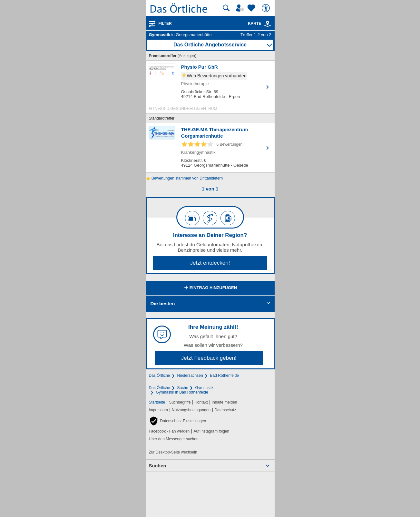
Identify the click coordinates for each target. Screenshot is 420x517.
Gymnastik (205, 388)
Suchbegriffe (180, 402)
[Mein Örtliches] (241, 8)
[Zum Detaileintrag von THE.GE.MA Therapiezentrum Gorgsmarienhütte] (210, 148)
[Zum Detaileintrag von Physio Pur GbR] (210, 89)
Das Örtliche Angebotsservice (210, 45)
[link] (268, 24)
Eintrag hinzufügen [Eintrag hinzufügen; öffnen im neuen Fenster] (210, 288)
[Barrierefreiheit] (267, 8)
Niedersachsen (190, 376)
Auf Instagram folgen (211, 431)
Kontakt (201, 402)
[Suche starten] (226, 8)
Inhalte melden (225, 402)
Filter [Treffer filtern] (165, 24)
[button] (178, 421)
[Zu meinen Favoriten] (252, 8)
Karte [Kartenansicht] (259, 24)
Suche (183, 388)
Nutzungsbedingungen (191, 410)
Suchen (158, 466)
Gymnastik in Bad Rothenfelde (182, 392)
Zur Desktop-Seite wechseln (173, 452)
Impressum (158, 410)
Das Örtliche (160, 376)
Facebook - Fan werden (169, 431)
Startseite (157, 402)
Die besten (163, 303)
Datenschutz (225, 410)
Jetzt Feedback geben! (209, 358)
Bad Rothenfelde (225, 376)
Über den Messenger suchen (174, 439)
